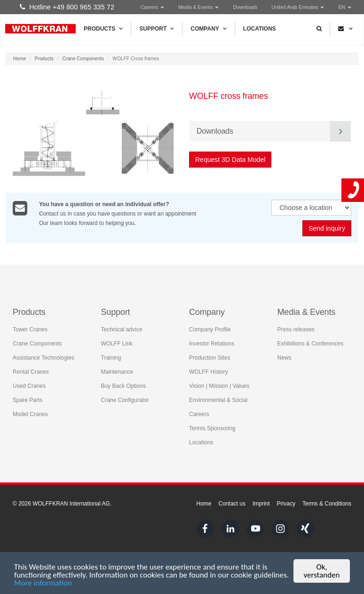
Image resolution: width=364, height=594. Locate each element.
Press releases (296, 329)
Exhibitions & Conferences (311, 344)
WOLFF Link (117, 344)
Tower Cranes (30, 329)
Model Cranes (30, 414)
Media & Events (198, 7)
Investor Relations (212, 344)
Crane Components (83, 59)
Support (157, 29)
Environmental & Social (218, 400)
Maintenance (117, 372)
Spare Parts (28, 400)
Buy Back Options (123, 386)
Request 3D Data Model (231, 160)
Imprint (261, 504)
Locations (260, 29)
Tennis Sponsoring (212, 428)
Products (103, 29)
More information (43, 583)
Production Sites (210, 358)
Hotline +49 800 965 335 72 (67, 7)
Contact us (232, 504)
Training (111, 358)
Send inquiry (327, 228)
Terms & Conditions (327, 504)
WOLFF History (209, 372)
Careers (152, 7)
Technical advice (122, 329)
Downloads (245, 7)
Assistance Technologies (44, 358)
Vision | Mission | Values (219, 386)
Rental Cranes (31, 372)
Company (208, 29)
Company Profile (210, 329)
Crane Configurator (125, 400)
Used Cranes (29, 386)
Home (20, 59)
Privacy (286, 504)
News (285, 358)
